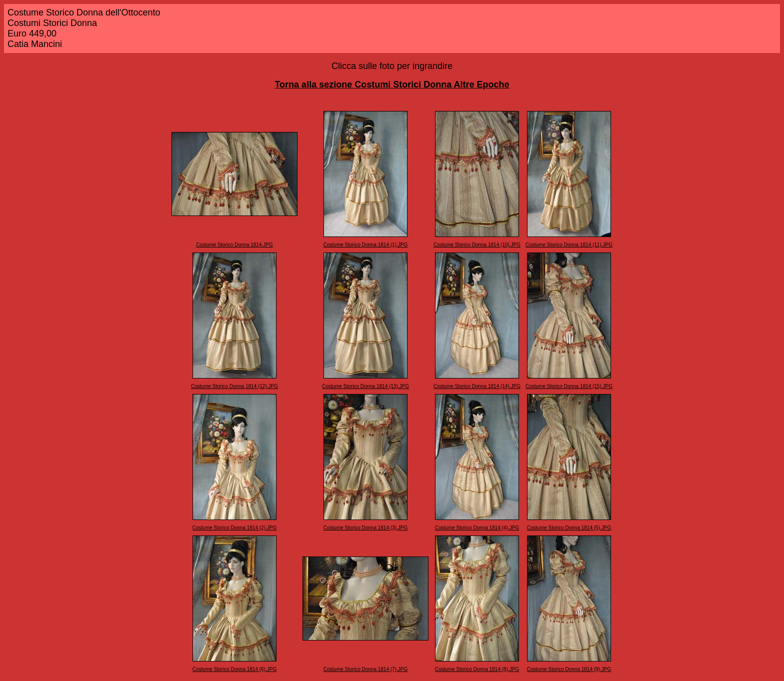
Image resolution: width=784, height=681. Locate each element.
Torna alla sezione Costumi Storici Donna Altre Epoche (392, 84)
